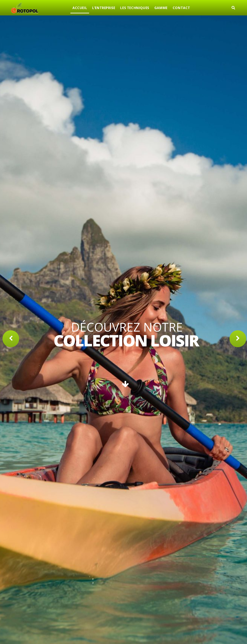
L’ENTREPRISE (104, 8)
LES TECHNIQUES (135, 8)
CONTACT (181, 8)
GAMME (161, 8)
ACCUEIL (80, 8)
